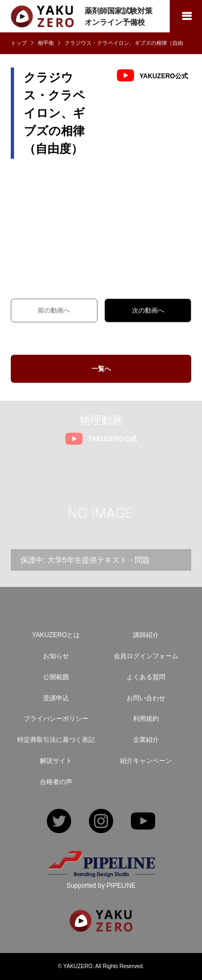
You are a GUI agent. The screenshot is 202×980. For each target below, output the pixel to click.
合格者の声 (56, 782)
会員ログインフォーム (146, 656)
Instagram (101, 822)
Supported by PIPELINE (101, 886)
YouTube (143, 822)
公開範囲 (56, 677)
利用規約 (146, 719)
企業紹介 (146, 740)
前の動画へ (54, 310)
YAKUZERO (78, 966)
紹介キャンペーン (146, 761)
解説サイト (56, 761)
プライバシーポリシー (56, 719)
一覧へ (101, 369)
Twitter (59, 822)
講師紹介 (146, 635)
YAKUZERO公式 (164, 76)
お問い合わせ (146, 698)
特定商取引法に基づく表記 (56, 740)
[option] (101, 513)
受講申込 (56, 698)
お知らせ (56, 656)
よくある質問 (146, 677)
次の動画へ (148, 310)
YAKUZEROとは (56, 635)
